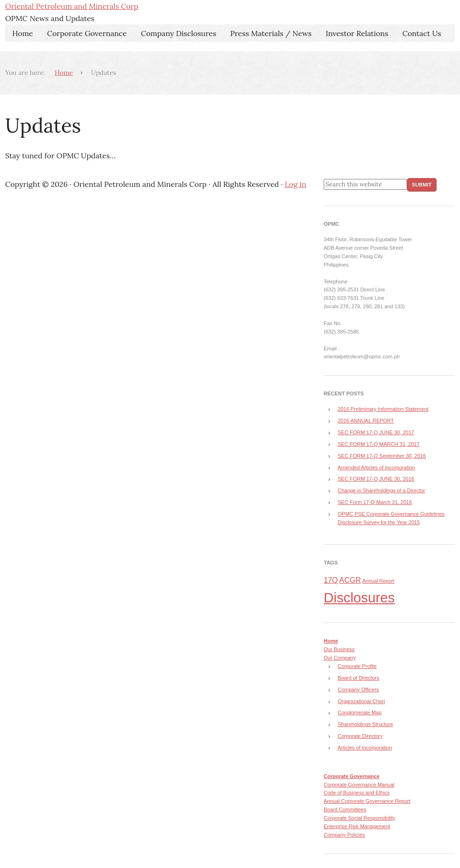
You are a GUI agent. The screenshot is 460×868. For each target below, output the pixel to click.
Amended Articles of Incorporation (376, 467)
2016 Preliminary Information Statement (383, 409)
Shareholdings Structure (365, 724)
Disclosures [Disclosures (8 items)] (359, 597)
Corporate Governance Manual (359, 785)
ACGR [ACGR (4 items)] (350, 580)
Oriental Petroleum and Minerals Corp (72, 6)
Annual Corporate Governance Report (367, 801)
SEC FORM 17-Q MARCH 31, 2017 (379, 444)
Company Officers (358, 690)
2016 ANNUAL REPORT (366, 421)
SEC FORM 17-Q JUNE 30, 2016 (376, 479)
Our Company (340, 658)
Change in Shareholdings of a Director (382, 490)
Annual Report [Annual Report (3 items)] (378, 581)
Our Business (339, 649)
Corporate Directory (360, 736)
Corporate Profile (357, 666)
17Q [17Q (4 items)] (331, 580)
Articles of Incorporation (365, 748)
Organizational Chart (361, 701)
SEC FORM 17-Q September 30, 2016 (382, 456)
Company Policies (344, 835)
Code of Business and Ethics (357, 793)
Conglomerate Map (360, 712)
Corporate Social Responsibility (360, 818)
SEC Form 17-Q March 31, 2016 (375, 502)
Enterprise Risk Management (357, 826)
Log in (296, 184)
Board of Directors (359, 678)
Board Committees (345, 809)
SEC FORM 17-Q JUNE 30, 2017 (376, 432)
